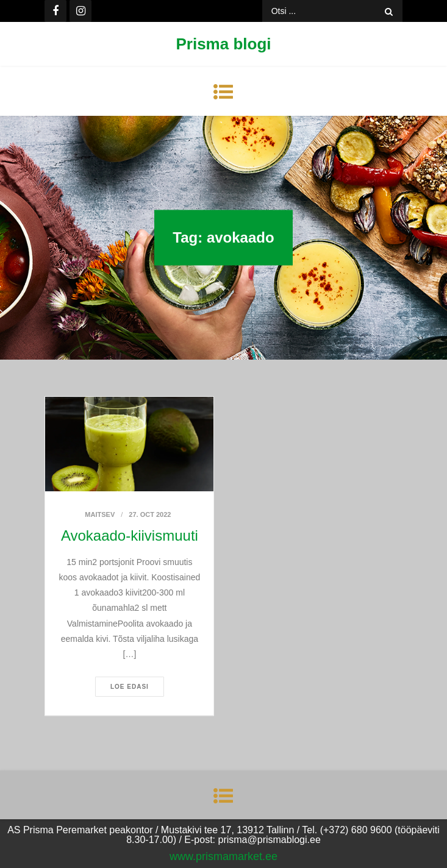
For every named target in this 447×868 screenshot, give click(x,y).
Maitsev (100, 514)
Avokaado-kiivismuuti (130, 535)
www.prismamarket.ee (223, 856)
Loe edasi (130, 687)
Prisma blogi (223, 44)
